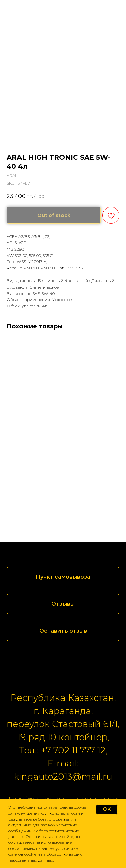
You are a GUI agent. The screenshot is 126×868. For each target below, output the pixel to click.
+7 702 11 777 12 (73, 750)
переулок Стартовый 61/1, (63, 724)
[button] (63, 604)
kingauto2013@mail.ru (63, 777)
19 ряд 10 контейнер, (63, 737)
